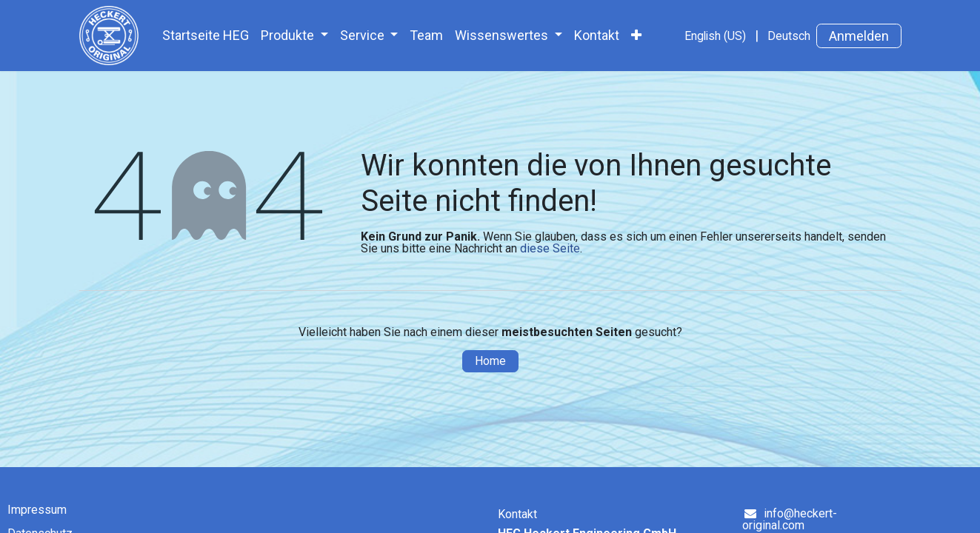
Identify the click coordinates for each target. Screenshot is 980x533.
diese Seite (550, 248)
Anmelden (859, 36)
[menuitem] (206, 36)
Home (490, 361)
